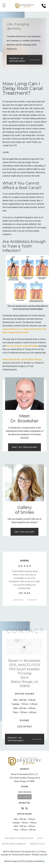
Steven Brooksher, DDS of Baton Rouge (22, 359)
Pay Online (25, 797)
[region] (25, 583)
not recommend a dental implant (22, 346)
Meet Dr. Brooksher (24, 447)
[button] (19, 600)
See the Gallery (24, 532)
